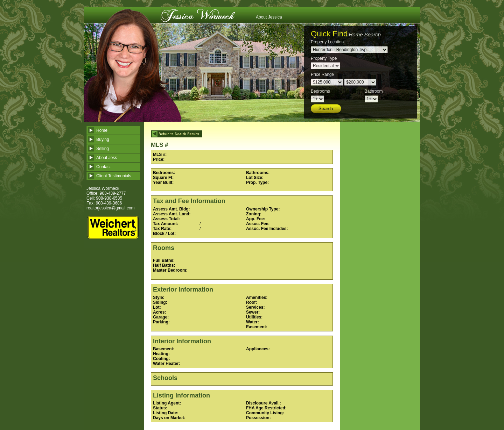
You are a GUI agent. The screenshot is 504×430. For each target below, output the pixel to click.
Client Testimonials (114, 176)
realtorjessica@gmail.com (111, 208)
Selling (103, 149)
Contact (103, 167)
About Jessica (269, 17)
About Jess (107, 158)
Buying (103, 139)
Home (102, 130)
